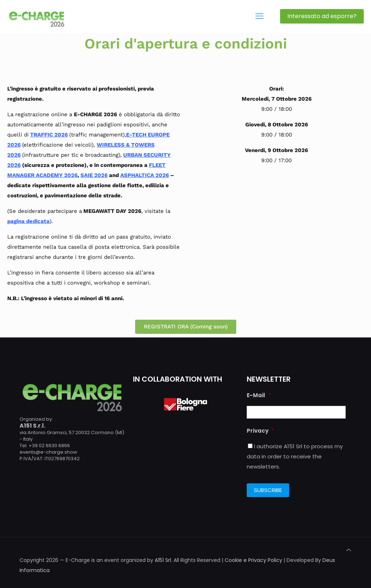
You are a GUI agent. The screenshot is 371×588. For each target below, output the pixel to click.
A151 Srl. (163, 560)
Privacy (260, 431)
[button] (186, 327)
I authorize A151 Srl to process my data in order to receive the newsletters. (295, 456)
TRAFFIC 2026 (49, 135)
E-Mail (259, 395)
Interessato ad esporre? (322, 16)
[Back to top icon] (349, 550)
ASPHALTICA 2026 (145, 175)
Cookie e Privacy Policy (253, 560)
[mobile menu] (259, 16)
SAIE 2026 (94, 175)
